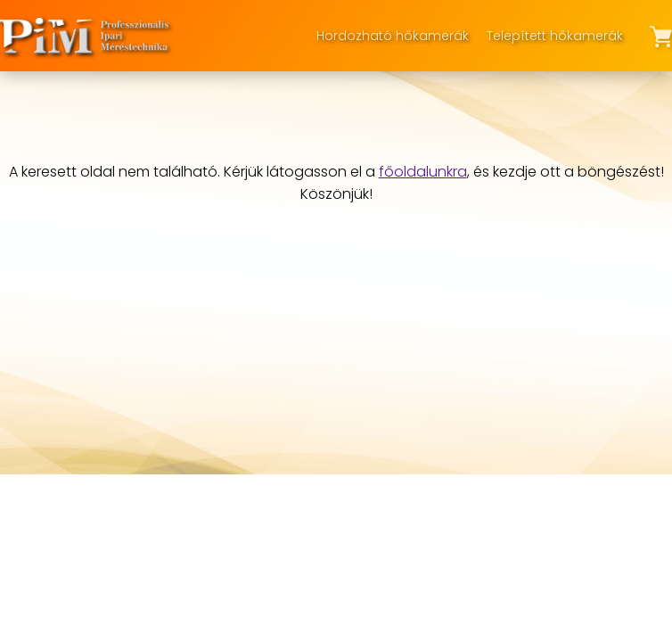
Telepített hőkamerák (555, 36)
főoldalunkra (423, 172)
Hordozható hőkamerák (393, 36)
